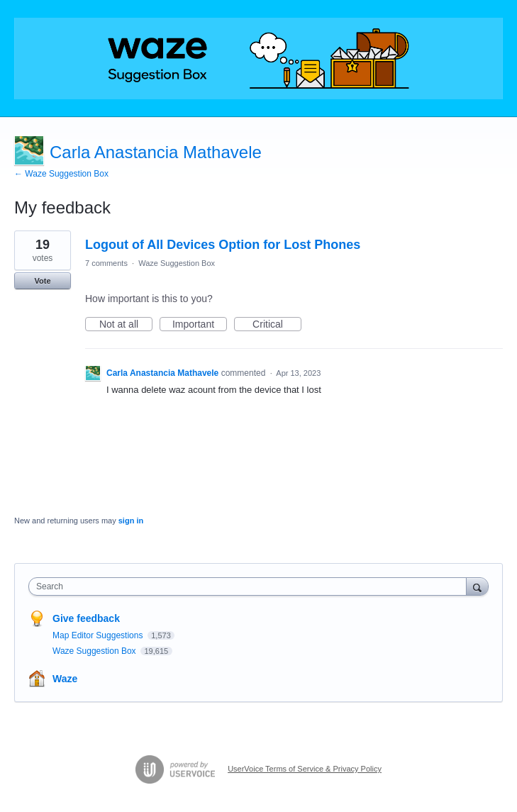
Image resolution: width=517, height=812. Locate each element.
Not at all (126, 325)
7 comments (106, 263)
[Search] (477, 586)
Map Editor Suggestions (99, 635)
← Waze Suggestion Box (61, 174)
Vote (42, 281)
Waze (65, 679)
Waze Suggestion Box (177, 263)
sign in (131, 521)
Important (200, 325)
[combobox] (251, 586)
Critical (277, 325)
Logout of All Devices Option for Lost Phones (223, 245)
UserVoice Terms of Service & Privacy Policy (305, 769)
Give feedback (86, 618)
